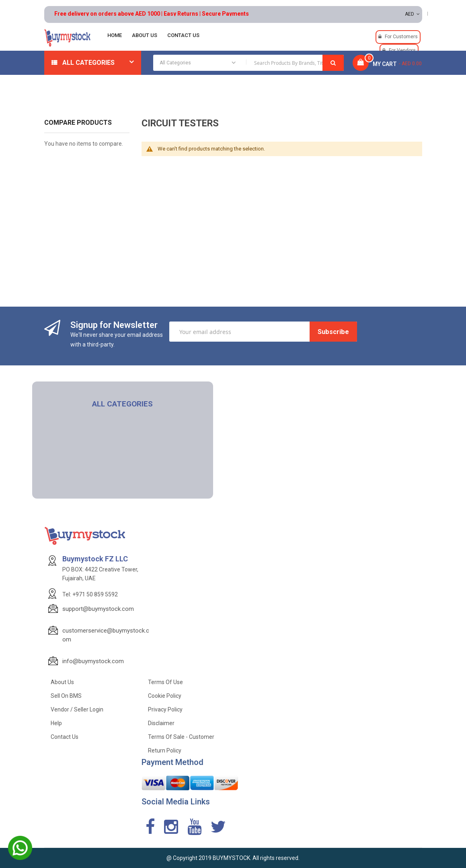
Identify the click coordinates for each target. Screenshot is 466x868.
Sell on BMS (66, 696)
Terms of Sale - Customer (181, 737)
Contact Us (65, 737)
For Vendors (402, 50)
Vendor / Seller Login (77, 709)
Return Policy (165, 750)
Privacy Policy (165, 709)
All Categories (88, 63)
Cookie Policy (165, 696)
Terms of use (165, 682)
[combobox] (248, 63)
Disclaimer (161, 723)
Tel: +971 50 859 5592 (90, 594)
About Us (62, 682)
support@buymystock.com (98, 609)
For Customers (401, 37)
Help (56, 723)
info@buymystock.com (93, 661)
